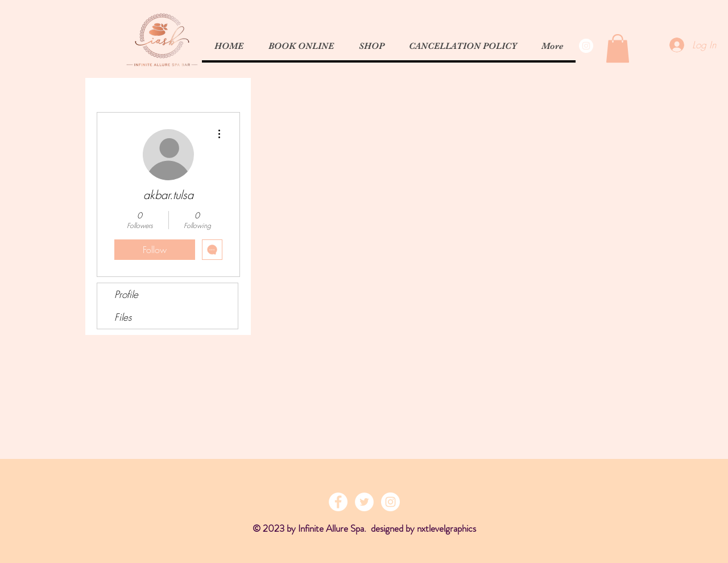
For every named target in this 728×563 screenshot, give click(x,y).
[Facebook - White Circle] (338, 502)
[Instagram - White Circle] (586, 46)
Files (123, 317)
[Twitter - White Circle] (364, 502)
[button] (618, 48)
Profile (126, 294)
